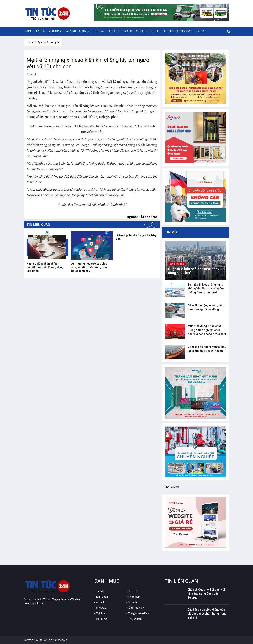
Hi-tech (133, 602)
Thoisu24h (172, 487)
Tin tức (40, 31)
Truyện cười (135, 619)
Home (30, 42)
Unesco (127, 31)
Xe (165, 31)
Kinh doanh (56, 31)
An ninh (71, 31)
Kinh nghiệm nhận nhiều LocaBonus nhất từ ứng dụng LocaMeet (45, 267)
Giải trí (200, 31)
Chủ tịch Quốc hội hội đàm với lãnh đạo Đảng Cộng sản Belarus (206, 594)
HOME (29, 31)
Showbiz (84, 31)
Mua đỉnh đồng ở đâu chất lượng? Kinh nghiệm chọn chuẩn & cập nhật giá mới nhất (207, 330)
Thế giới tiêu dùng (181, 31)
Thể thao (99, 31)
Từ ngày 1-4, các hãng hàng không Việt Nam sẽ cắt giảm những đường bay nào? (206, 289)
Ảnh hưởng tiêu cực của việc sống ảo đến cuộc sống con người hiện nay (89, 267)
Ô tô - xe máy (136, 608)
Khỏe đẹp (141, 31)
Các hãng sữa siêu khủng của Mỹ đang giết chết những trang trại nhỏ (207, 614)
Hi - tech (155, 31)
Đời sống (114, 31)
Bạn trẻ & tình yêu (48, 42)
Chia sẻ (31, 74)
